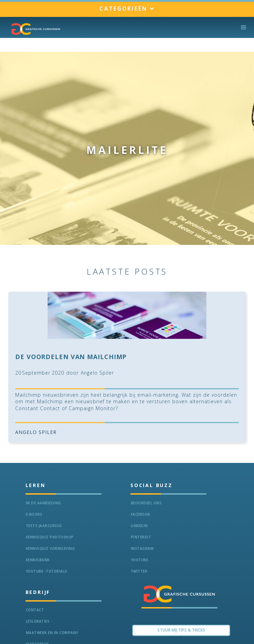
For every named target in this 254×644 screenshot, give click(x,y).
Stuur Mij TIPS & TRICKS (181, 630)
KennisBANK (38, 560)
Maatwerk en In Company (52, 633)
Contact (35, 610)
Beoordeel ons (146, 503)
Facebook (140, 514)
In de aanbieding (43, 503)
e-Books (34, 514)
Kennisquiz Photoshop (50, 537)
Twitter (139, 571)
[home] (34, 29)
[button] (127, 9)
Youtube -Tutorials (47, 571)
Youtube (140, 560)
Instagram (142, 548)
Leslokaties (38, 621)
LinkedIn (139, 526)
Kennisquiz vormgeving (51, 548)
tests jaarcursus (44, 526)
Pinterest (141, 537)
